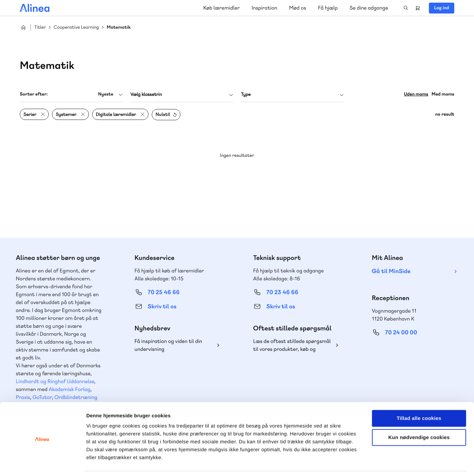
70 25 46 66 (164, 292)
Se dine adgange (369, 8)
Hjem (23, 27)
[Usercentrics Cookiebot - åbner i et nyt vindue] (43, 463)
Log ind (442, 8)
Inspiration (264, 8)
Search (406, 8)
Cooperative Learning (76, 28)
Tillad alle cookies (419, 397)
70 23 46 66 (282, 292)
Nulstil (163, 115)
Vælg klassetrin (146, 95)
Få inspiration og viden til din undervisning (169, 345)
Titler (40, 28)
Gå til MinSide (391, 271)
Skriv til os (162, 307)
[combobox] (71, 94)
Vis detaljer (342, 463)
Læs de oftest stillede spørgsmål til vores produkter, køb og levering (292, 345)
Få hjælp (328, 8)
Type (246, 95)
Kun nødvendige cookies (419, 417)
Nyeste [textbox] (106, 94)
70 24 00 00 (401, 333)
